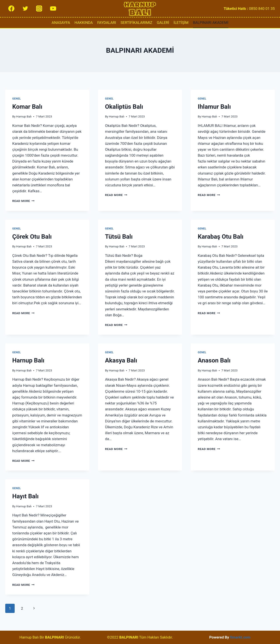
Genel (17, 99)
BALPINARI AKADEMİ (211, 23)
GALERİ (163, 23)
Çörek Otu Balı (32, 237)
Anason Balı (214, 360)
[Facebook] (11, 8)
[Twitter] (25, 8)
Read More (23, 201)
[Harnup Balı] (140, 9)
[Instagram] (39, 8)
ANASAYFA (61, 23)
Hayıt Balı (25, 496)
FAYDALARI (107, 23)
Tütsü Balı (119, 237)
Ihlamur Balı (214, 107)
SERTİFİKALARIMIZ (136, 23)
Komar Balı (27, 107)
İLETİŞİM (181, 23)
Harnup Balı (24, 116)
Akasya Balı (121, 360)
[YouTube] (53, 8)
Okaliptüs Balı (124, 107)
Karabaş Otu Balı (221, 237)
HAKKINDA (84, 23)
